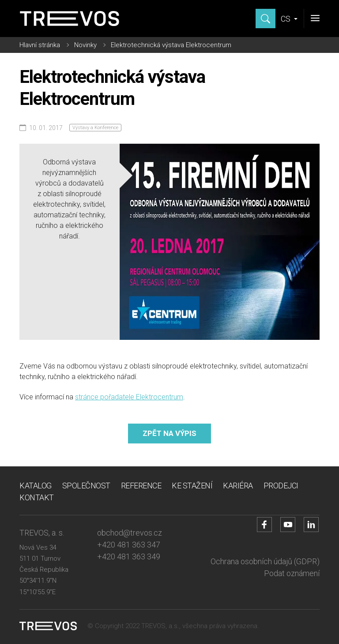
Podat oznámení (292, 573)
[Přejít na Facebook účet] (264, 525)
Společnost (86, 486)
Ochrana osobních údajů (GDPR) (265, 561)
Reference (141, 486)
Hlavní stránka (40, 45)
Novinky (85, 45)
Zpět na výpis (169, 433)
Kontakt (37, 497)
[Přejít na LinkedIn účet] (311, 525)
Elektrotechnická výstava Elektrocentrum (171, 45)
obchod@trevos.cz (130, 533)
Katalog (36, 486)
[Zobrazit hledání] (266, 19)
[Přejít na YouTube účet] (288, 525)
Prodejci (281, 486)
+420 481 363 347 (129, 545)
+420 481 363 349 (129, 557)
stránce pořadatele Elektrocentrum (129, 397)
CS (286, 19)
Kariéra (238, 486)
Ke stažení (192, 486)
